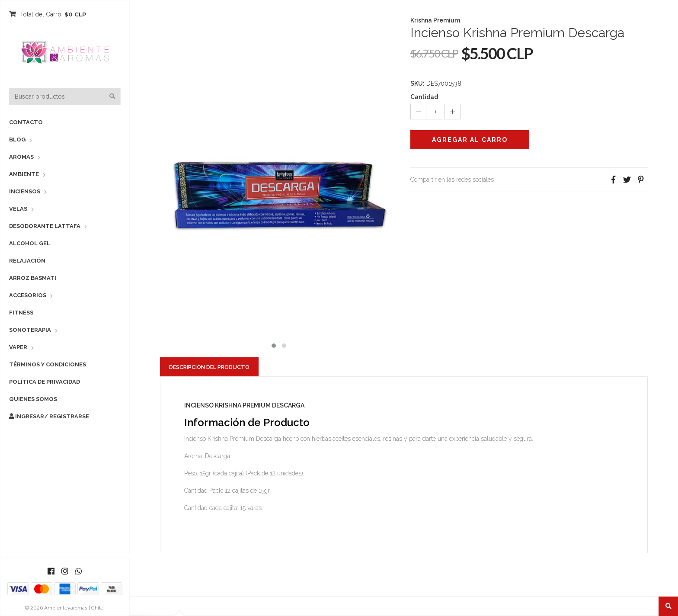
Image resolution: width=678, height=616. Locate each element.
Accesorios (28, 295)
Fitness (21, 313)
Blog (17, 140)
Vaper (18, 347)
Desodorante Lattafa (45, 226)
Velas (18, 209)
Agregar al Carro (470, 140)
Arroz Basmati (33, 278)
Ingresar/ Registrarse (49, 416)
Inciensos (25, 191)
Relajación (27, 261)
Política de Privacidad (45, 382)
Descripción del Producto (209, 367)
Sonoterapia (30, 330)
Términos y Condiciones (48, 364)
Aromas (21, 157)
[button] (274, 345)
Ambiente (24, 174)
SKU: (417, 83)
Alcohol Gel (30, 243)
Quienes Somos (33, 399)
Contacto (26, 122)
